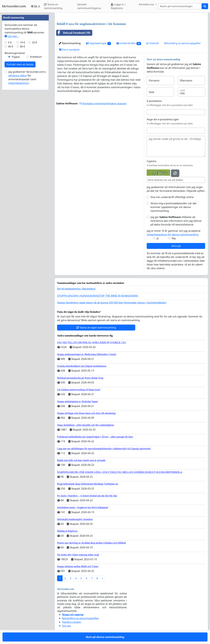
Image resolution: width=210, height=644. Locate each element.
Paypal (16, 57)
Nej (174, 238)
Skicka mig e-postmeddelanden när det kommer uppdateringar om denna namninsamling (173, 207)
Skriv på (176, 246)
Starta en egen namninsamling (96, 328)
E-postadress (154, 101)
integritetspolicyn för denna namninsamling (172, 235)
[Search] (180, 6)
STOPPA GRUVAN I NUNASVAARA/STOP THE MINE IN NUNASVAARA (98, 296)
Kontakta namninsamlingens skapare (103, 103)
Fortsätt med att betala (20, 64)
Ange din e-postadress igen (163, 119)
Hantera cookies (72, 622)
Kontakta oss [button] (147, 4)
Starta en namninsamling (53, 6)
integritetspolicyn (19, 83)
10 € (23, 42)
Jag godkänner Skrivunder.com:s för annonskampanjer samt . (27, 77)
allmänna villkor (18, 76)
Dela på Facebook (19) (73, 33)
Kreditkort (36, 57)
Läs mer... (12, 36)
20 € (35, 42)
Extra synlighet (69, 50)
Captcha (151, 161)
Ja (158, 238)
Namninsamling (70, 43)
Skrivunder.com (14, 6)
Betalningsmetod (15, 53)
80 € (23, 47)
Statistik (153, 43)
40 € (11, 47)
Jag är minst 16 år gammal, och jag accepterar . (174, 233)
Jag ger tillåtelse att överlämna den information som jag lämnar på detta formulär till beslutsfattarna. (176, 221)
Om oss (67, 626)
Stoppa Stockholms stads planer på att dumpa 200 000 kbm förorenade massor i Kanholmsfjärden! (112, 303)
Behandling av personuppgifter (183, 43)
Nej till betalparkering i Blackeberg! (76, 289)
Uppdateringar (99, 43)
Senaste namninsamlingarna (89, 6)
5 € (10, 42)
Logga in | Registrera (118, 6)
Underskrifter (129, 43)
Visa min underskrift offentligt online (172, 197)
